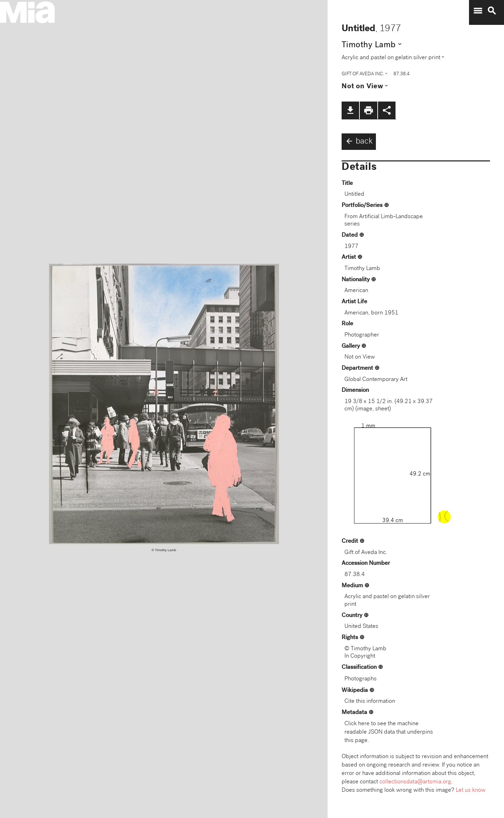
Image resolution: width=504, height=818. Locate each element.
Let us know (471, 791)
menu (478, 11)
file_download (350, 110)
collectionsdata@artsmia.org (415, 782)
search (492, 11)
